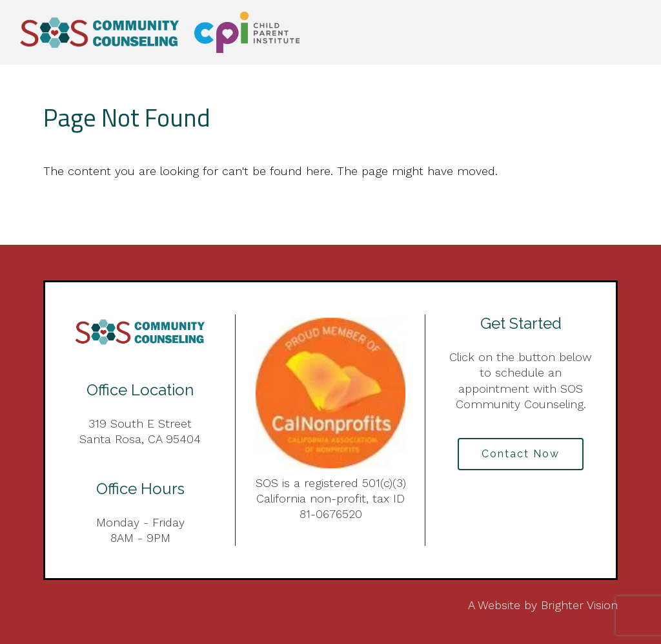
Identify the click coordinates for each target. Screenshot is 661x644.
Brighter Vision (579, 605)
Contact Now (521, 454)
